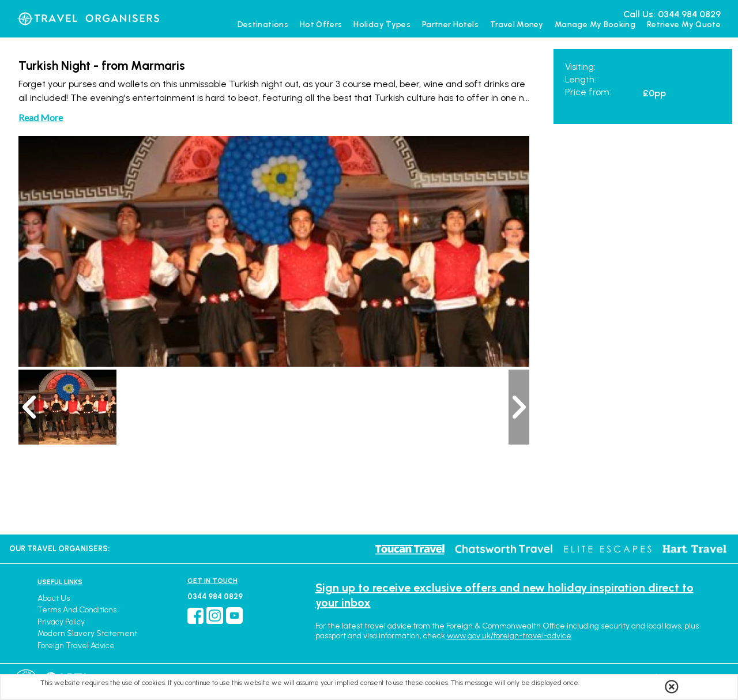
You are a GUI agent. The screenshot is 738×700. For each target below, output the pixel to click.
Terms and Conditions (77, 610)
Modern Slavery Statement (87, 633)
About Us (54, 598)
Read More (41, 117)
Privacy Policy (61, 622)
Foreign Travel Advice (76, 646)
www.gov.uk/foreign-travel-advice (509, 636)
